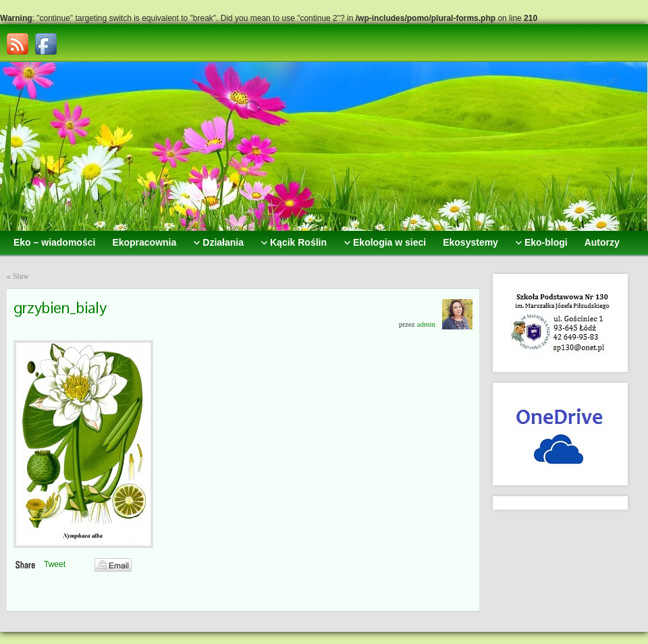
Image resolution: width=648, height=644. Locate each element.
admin (427, 324)
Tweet (55, 564)
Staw (21, 276)
